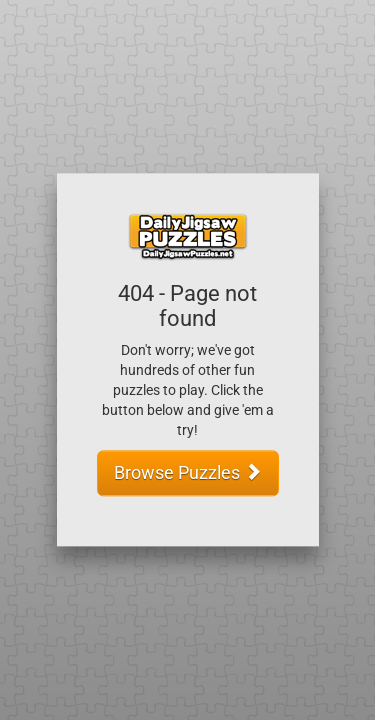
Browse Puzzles (188, 473)
